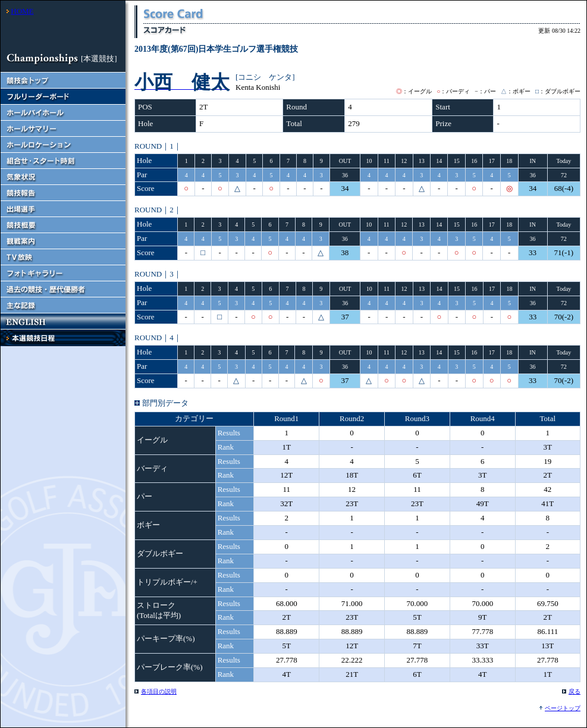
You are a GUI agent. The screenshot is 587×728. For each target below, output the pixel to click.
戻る (575, 691)
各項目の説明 (159, 691)
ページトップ (563, 708)
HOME (22, 11)
